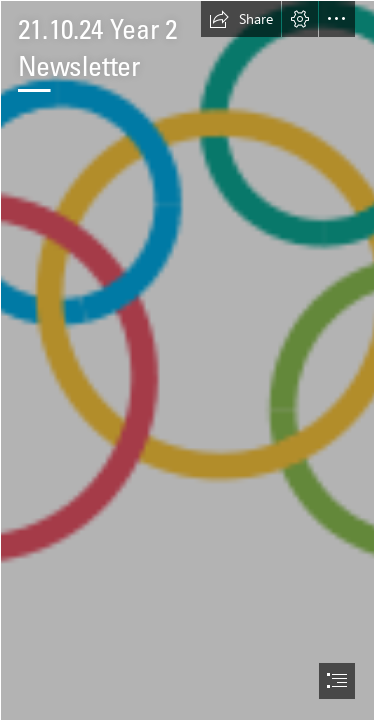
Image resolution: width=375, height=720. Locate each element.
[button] (241, 19)
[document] (187, 360)
